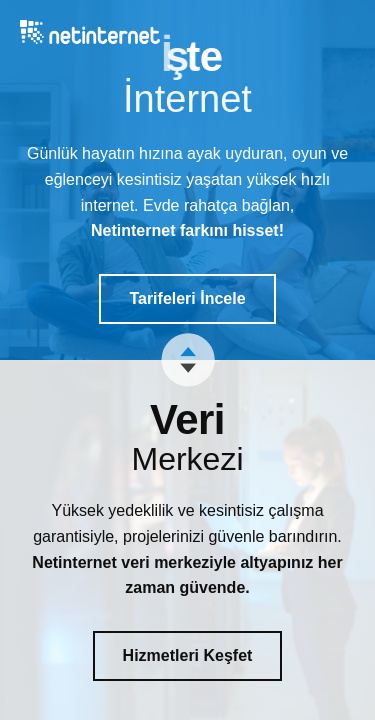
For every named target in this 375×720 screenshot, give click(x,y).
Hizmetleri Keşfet (188, 655)
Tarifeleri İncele (187, 298)
